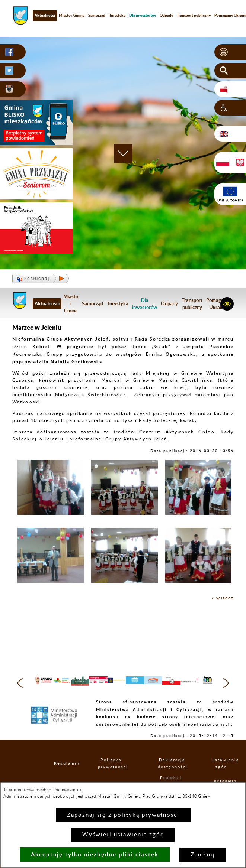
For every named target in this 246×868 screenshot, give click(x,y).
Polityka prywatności (111, 776)
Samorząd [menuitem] (97, 15)
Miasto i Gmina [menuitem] (72, 15)
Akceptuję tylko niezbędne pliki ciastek (95, 854)
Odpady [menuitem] (166, 15)
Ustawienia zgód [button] (221, 776)
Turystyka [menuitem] (117, 15)
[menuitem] (143, 15)
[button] (230, 52)
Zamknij (203, 855)
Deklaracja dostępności (172, 776)
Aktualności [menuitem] (45, 15)
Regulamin (60, 776)
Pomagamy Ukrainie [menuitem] (218, 304)
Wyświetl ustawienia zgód (123, 835)
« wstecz (223, 598)
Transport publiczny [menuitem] (194, 15)
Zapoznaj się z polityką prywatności (123, 815)
